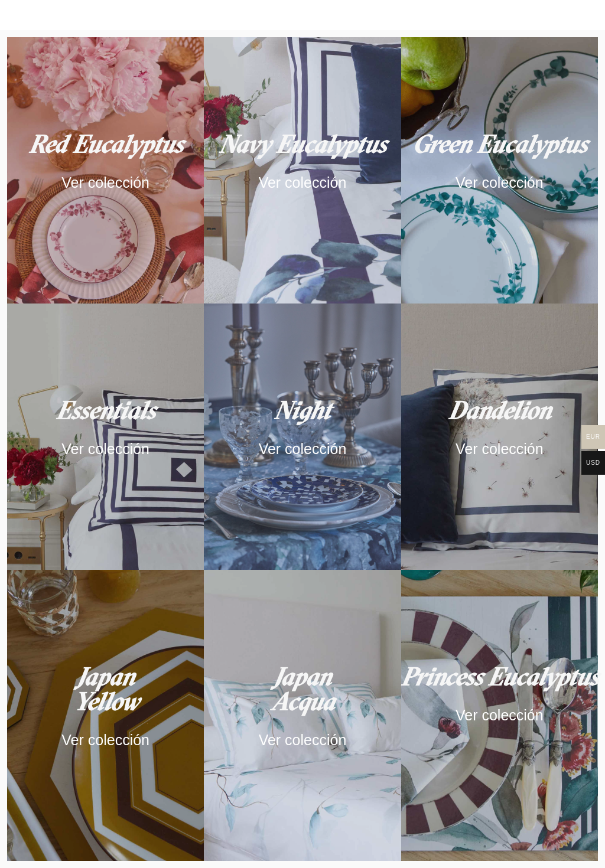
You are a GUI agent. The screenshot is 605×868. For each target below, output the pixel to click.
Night (302, 410)
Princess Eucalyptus (500, 677)
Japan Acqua (302, 689)
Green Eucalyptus (500, 144)
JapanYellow (106, 689)
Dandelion (500, 410)
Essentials (105, 410)
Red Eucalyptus (106, 144)
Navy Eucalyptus (302, 144)
